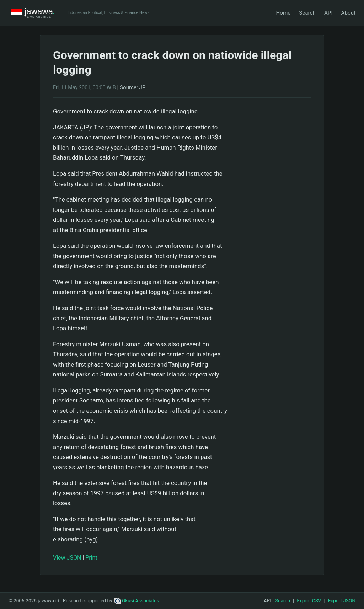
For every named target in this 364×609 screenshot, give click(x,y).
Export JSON (342, 600)
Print (91, 558)
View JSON (67, 558)
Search (307, 13)
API (328, 13)
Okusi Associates (137, 600)
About (348, 13)
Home (283, 13)
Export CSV (309, 600)
